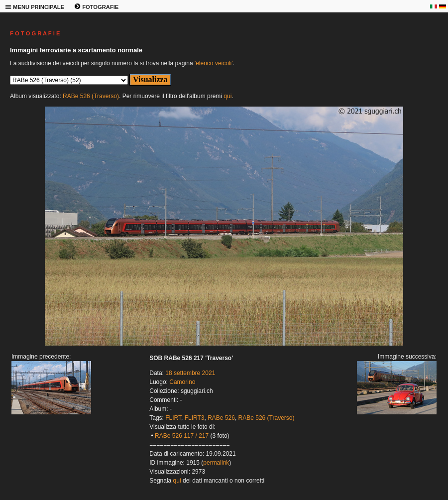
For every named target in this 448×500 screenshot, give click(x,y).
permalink (216, 463)
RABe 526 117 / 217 (182, 436)
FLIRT (173, 418)
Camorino (182, 382)
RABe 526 (221, 418)
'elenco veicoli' (214, 63)
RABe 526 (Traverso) (91, 96)
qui (227, 96)
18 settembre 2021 (190, 373)
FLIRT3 (195, 418)
